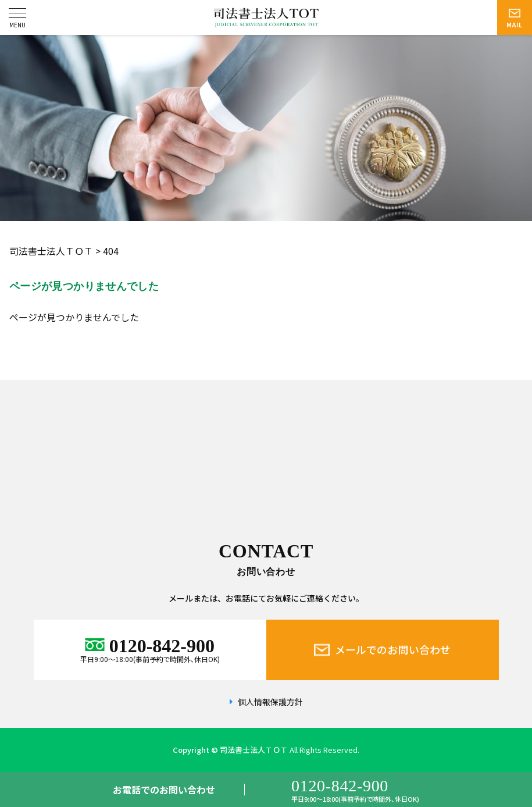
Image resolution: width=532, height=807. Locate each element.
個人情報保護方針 (270, 702)
